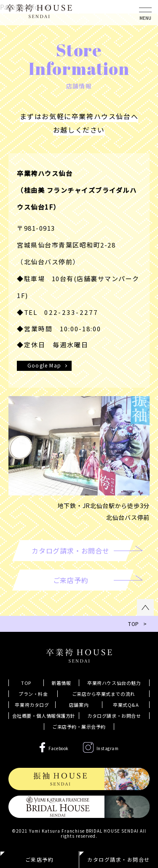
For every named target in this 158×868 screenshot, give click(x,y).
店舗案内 (79, 705)
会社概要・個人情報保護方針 (44, 716)
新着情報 (61, 683)
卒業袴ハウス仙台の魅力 (114, 683)
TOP (26, 683)
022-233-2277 (71, 312)
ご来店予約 (40, 859)
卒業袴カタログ (32, 705)
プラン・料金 (33, 694)
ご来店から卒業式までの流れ (104, 694)
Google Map (44, 365)
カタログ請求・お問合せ (114, 716)
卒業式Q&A (126, 705)
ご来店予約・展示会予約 (79, 727)
